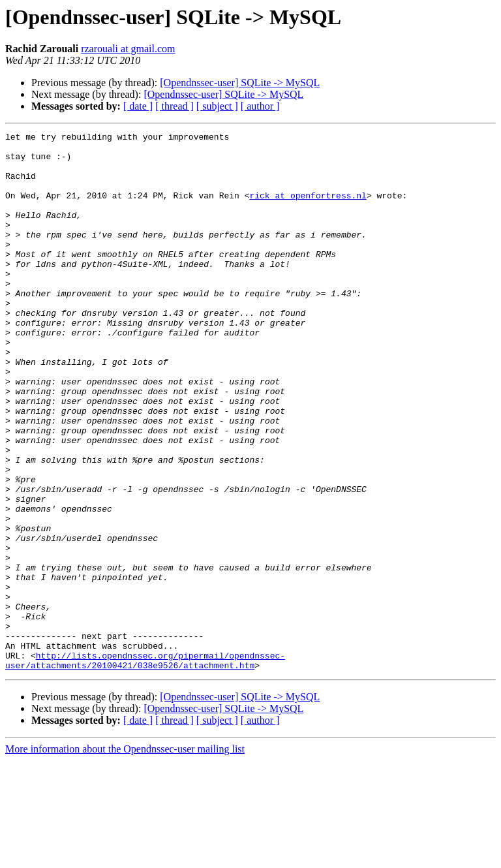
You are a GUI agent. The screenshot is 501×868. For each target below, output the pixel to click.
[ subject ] (217, 106)
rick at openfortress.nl (308, 209)
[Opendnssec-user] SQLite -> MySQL (240, 83)
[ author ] (260, 106)
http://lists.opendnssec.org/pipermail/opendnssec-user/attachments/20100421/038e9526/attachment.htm (145, 767)
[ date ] (138, 106)
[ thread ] (175, 106)
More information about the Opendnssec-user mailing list (125, 857)
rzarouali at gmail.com (128, 49)
